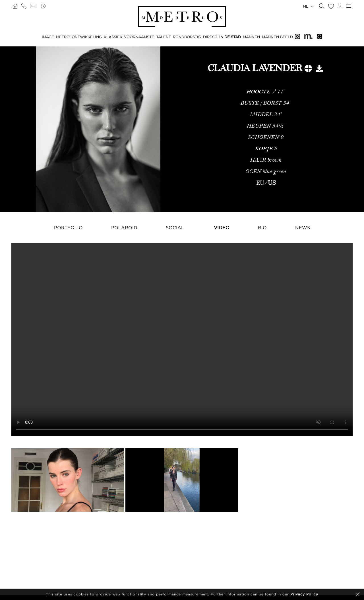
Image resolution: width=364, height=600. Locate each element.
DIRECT (210, 37)
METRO (63, 37)
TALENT (164, 37)
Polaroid (124, 228)
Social (175, 228)
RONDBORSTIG (187, 37)
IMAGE (48, 37)
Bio (262, 228)
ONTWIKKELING (87, 37)
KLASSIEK (113, 37)
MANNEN (251, 37)
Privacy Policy (304, 594)
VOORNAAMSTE (139, 37)
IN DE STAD (230, 37)
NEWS (303, 228)
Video (222, 228)
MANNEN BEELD (277, 37)
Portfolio (68, 228)
